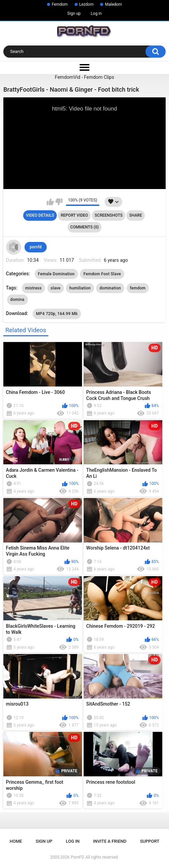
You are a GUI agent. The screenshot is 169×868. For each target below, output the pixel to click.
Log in (96, 13)
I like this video (50, 202)
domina (17, 300)
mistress (33, 288)
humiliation (80, 288)
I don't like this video (59, 202)
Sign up (74, 13)
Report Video (74, 215)
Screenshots (109, 215)
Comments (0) (84, 227)
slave (56, 288)
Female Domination (56, 274)
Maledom (113, 4)
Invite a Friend (110, 841)
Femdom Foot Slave (102, 274)
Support (150, 841)
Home (16, 841)
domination (110, 288)
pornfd (35, 247)
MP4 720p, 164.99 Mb (57, 314)
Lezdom (87, 4)
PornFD (78, 857)
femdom (138, 288)
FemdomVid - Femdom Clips (84, 77)
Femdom (60, 4)
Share (136, 215)
